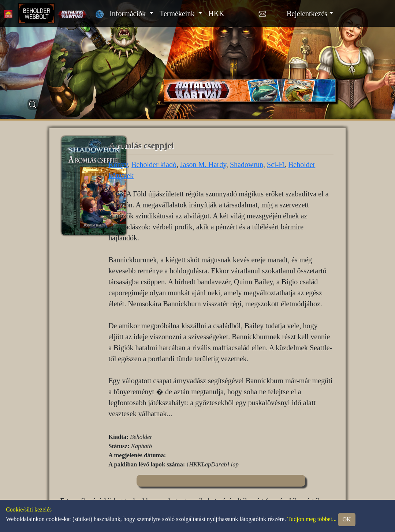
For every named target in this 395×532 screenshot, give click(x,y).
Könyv (118, 165)
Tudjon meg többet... (312, 519)
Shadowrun (247, 165)
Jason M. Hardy (203, 165)
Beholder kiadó (154, 165)
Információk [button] (128, 14)
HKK (216, 14)
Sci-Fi (276, 165)
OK (346, 519)
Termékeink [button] (178, 14)
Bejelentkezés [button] (307, 14)
